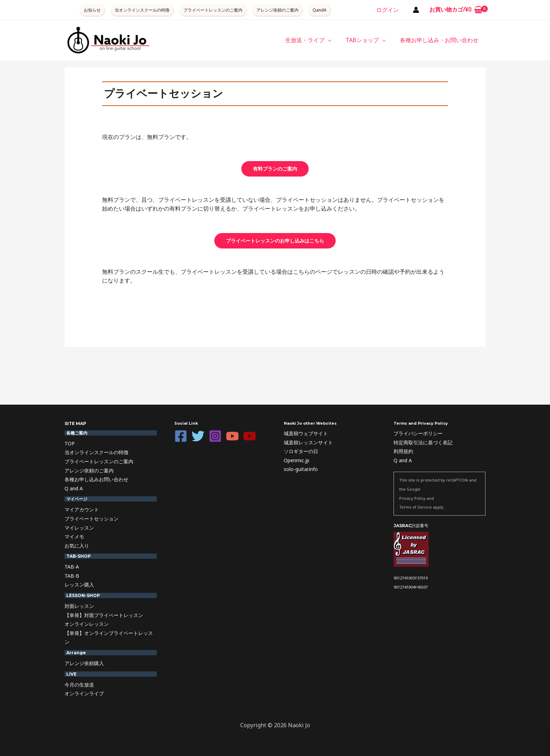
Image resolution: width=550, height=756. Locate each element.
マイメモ (74, 536)
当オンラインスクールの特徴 (142, 10)
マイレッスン (79, 528)
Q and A (74, 488)
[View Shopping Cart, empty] (456, 10)
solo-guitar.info (301, 469)
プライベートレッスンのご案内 (213, 10)
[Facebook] (181, 436)
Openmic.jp (297, 460)
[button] (335, 40)
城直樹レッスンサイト (308, 442)
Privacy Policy (412, 498)
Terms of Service (415, 507)
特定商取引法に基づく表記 (423, 442)
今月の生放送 (79, 685)
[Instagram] (215, 436)
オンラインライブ (84, 693)
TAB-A (72, 567)
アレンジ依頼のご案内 (277, 10)
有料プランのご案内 (275, 169)
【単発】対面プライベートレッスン (104, 615)
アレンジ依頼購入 (84, 663)
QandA (320, 10)
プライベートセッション (92, 519)
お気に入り (77, 546)
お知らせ (92, 10)
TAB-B (72, 576)
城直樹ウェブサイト (306, 433)
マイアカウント (82, 509)
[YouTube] (232, 436)
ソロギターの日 (301, 451)
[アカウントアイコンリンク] (416, 10)
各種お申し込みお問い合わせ (96, 479)
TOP (70, 443)
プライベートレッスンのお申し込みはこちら (275, 241)
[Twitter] (198, 436)
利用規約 (403, 451)
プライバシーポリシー (418, 433)
